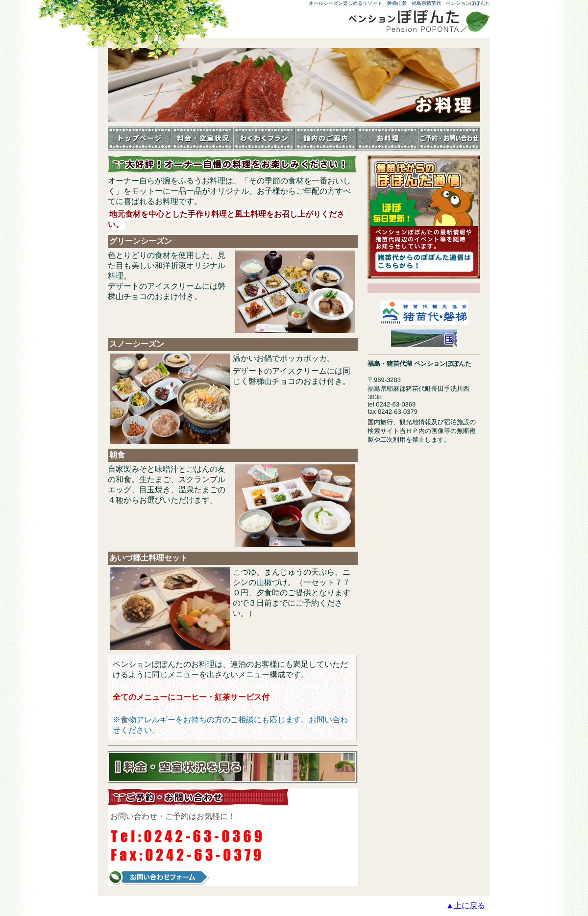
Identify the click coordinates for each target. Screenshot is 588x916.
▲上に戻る (465, 905)
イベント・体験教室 (264, 139)
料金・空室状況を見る (233, 767)
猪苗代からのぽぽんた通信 (424, 217)
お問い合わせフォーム (159, 878)
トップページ (140, 139)
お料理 (388, 139)
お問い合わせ (449, 139)
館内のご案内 (326, 139)
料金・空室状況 (202, 139)
